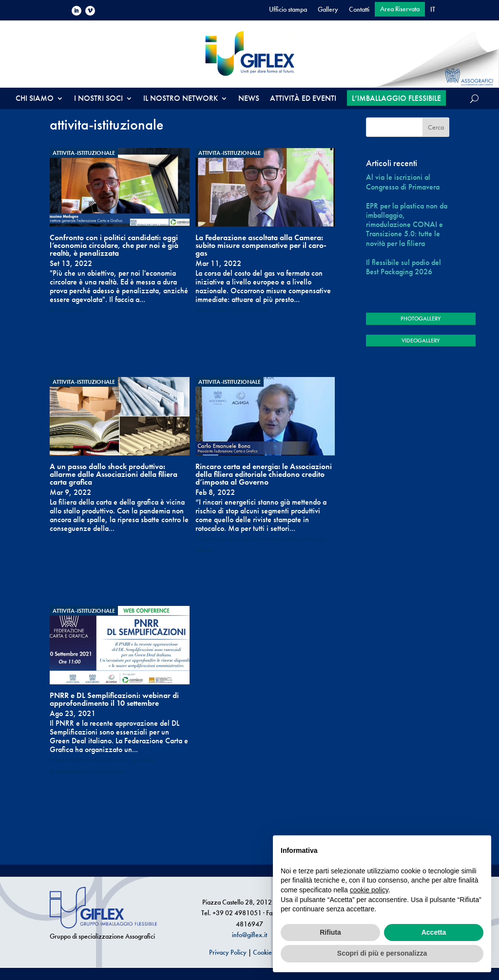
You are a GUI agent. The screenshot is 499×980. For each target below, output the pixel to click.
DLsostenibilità (67, 760)
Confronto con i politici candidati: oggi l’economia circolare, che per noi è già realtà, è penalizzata (114, 245)
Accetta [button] (434, 932)
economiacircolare (107, 760)
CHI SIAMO (35, 99)
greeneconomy (67, 771)
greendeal (142, 760)
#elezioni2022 (68, 310)
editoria (204, 550)
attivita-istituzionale (84, 153)
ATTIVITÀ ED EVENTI (303, 99)
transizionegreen (106, 771)
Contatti (359, 10)
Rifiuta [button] (330, 932)
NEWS (249, 99)
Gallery (328, 10)
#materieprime (269, 539)
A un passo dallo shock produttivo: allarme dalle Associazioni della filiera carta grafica (114, 474)
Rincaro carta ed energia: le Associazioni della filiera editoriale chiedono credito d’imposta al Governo (264, 474)
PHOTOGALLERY (421, 319)
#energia (240, 539)
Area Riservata (400, 9)
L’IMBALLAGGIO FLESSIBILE (396, 98)
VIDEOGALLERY (421, 340)
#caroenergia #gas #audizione (232, 310)
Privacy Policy (228, 952)
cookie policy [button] (369, 890)
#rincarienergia (307, 539)
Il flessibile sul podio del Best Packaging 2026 (403, 267)
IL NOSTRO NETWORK (181, 99)
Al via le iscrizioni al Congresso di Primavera (403, 182)
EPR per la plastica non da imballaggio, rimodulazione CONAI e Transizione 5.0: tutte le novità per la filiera (407, 225)
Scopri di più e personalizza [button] (382, 953)
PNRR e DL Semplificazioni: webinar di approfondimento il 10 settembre (114, 699)
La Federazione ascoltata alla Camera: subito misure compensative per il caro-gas (261, 245)
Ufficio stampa (288, 10)
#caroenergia (211, 539)
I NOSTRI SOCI (98, 99)
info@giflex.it (249, 935)
